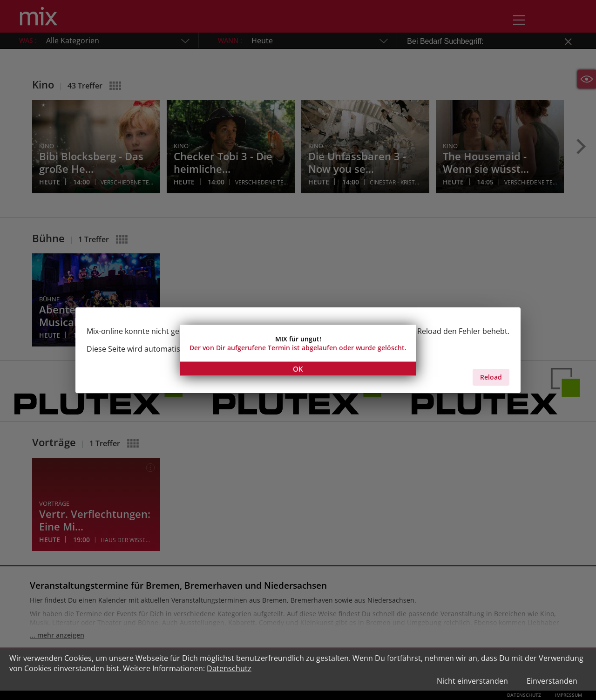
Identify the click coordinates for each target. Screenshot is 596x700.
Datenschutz (229, 668)
